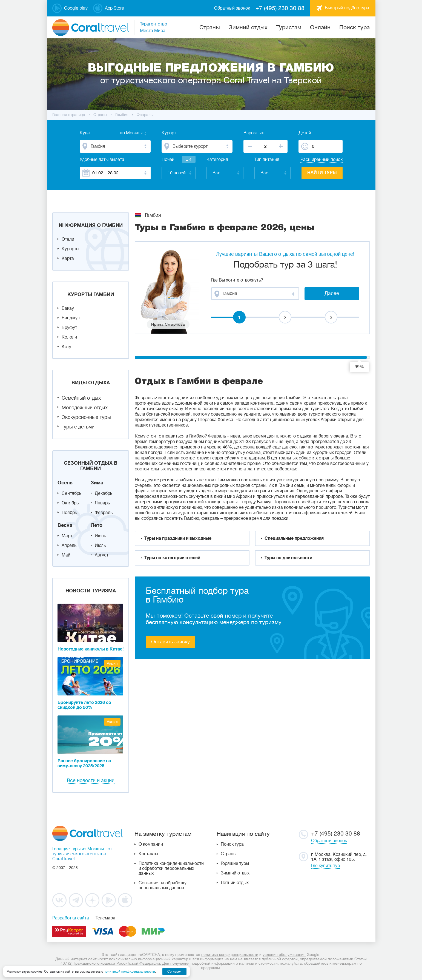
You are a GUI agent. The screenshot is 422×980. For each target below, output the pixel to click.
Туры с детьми (78, 427)
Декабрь (104, 493)
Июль (100, 546)
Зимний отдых (248, 27)
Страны (229, 854)
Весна (65, 525)
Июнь (100, 536)
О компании (151, 844)
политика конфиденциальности (230, 955)
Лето (97, 525)
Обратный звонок (329, 841)
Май (66, 555)
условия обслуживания (284, 955)
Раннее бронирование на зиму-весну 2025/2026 (84, 763)
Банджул (71, 318)
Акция (112, 663)
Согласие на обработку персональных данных (163, 885)
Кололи (69, 337)
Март (67, 536)
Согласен (174, 972)
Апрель (69, 546)
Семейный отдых (81, 398)
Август (102, 555)
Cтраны (210, 27)
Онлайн (320, 27)
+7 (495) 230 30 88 (280, 8)
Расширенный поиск (321, 160)
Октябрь (70, 503)
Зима (97, 483)
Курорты (70, 249)
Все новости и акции (91, 780)
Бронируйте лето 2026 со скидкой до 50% (84, 705)
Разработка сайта (71, 918)
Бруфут (69, 328)
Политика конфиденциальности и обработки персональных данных (171, 868)
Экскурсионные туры (86, 417)
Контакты (148, 854)
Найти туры (322, 173)
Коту (66, 347)
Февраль (104, 513)
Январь (102, 503)
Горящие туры (235, 863)
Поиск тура (354, 27)
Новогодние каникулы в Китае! (91, 649)
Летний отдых (235, 883)
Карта (68, 259)
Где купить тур (325, 866)
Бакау (68, 308)
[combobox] (126, 133)
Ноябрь (69, 513)
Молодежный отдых (85, 408)
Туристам (289, 27)
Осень (65, 483)
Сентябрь (71, 493)
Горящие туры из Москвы (78, 849)
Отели (68, 239)
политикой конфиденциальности (129, 972)
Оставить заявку (170, 642)
